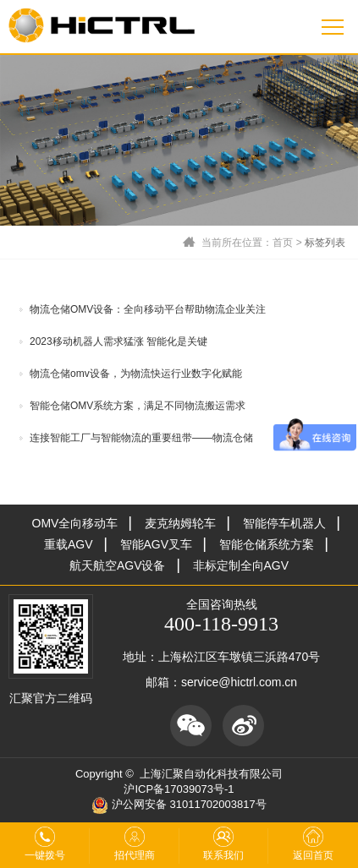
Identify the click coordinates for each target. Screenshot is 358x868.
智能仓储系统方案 (267, 544)
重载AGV (69, 544)
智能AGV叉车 (157, 544)
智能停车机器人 (284, 523)
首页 (283, 243)
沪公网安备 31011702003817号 (179, 804)
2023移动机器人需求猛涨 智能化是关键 (118, 341)
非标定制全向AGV (241, 565)
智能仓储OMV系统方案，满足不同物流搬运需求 (138, 406)
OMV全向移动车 (75, 523)
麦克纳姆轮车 (180, 523)
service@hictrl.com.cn (239, 682)
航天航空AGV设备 (118, 565)
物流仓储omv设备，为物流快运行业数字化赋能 (136, 374)
